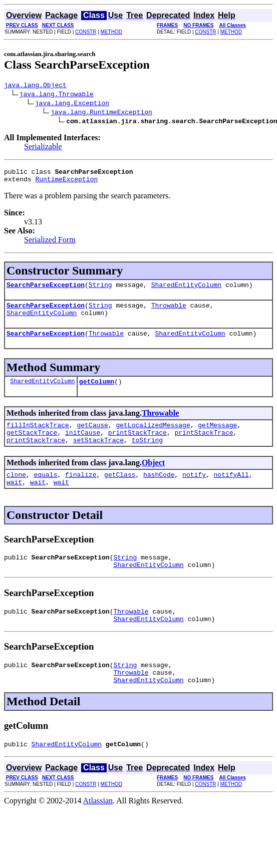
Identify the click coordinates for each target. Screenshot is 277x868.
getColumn (97, 393)
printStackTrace (137, 447)
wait (14, 501)
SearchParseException (46, 291)
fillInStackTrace (38, 438)
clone (16, 492)
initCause (83, 447)
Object (153, 479)
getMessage (217, 438)
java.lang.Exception (72, 104)
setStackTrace (98, 456)
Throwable (169, 313)
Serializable (43, 148)
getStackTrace (32, 447)
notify (194, 492)
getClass (120, 492)
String (100, 291)
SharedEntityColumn (186, 291)
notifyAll (231, 492)
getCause (92, 438)
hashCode (159, 492)
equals (46, 492)
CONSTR (86, 32)
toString (147, 456)
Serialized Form (50, 244)
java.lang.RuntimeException (101, 113)
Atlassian (98, 832)
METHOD (111, 32)
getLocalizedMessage (153, 438)
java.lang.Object (35, 86)
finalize (81, 492)
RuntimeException (66, 183)
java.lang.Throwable (57, 95)
